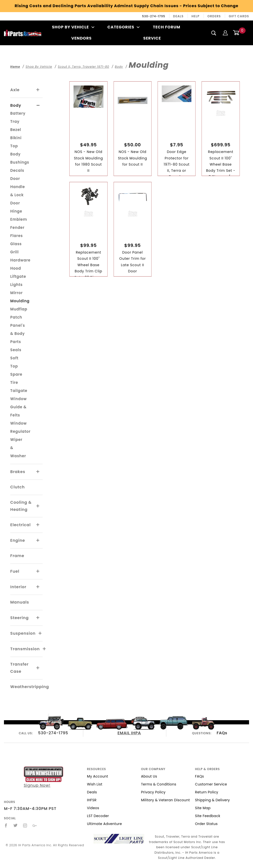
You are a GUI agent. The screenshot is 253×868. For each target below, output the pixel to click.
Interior (18, 587)
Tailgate (19, 391)
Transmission (25, 649)
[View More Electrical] (38, 525)
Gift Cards (239, 16)
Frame (17, 556)
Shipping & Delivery (212, 800)
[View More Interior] (38, 587)
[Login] (225, 33)
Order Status (206, 824)
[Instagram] (25, 825)
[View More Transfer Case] (38, 668)
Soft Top (14, 362)
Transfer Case (20, 668)
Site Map (203, 808)
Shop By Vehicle (73, 27)
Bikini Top (16, 142)
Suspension (23, 633)
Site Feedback (208, 816)
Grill (15, 252)
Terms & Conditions (159, 784)
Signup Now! (43, 777)
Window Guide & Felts (19, 407)
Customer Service (211, 784)
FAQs (222, 733)
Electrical (21, 525)
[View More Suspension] (40, 633)
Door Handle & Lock (18, 187)
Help (196, 16)
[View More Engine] (38, 541)
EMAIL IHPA (129, 733)
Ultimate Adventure (104, 824)
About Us (149, 776)
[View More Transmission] (44, 649)
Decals (17, 170)
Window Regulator (21, 427)
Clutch (18, 487)
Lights (17, 285)
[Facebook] (6, 825)
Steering (20, 618)
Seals (16, 350)
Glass (16, 244)
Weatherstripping (30, 687)
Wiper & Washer (18, 448)
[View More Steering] (38, 618)
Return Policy (207, 792)
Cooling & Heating (21, 506)
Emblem (19, 219)
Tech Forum (167, 27)
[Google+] (35, 825)
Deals (178, 16)
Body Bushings (20, 158)
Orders (214, 16)
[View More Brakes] (38, 472)
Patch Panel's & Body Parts (18, 329)
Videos (93, 808)
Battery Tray (18, 117)
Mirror (17, 293)
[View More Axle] (38, 90)
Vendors (81, 38)
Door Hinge (16, 207)
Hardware (21, 260)
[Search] (214, 33)
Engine (18, 540)
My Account (98, 776)
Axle (15, 90)
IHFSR (92, 800)
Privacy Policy (153, 792)
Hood (16, 268)
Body (16, 105)
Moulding (20, 301)
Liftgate (18, 276)
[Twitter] (16, 825)
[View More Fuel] (38, 571)
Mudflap (19, 309)
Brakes (18, 472)
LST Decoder (98, 816)
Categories (124, 27)
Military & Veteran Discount (166, 800)
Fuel (15, 571)
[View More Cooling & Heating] (38, 506)
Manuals (20, 602)
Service (152, 38)
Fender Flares (17, 232)
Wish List (95, 784)
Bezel (16, 130)
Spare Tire (16, 378)
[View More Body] (38, 106)
